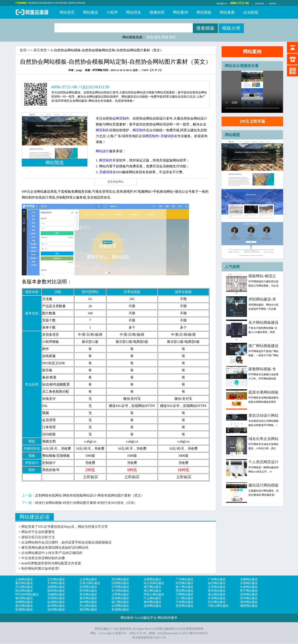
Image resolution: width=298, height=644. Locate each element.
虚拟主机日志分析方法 (38, 537)
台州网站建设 (120, 606)
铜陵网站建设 (249, 606)
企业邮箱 (251, 12)
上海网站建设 (24, 579)
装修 (150, 37)
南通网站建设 (24, 602)
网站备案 (227, 12)
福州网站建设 (217, 583)
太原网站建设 (217, 587)
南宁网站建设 (152, 587)
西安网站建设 (217, 591)
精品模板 (44, 3)
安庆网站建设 (120, 579)
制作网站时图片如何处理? (40, 569)
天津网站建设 (56, 583)
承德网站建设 (120, 610)
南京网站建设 (24, 591)
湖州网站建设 (249, 602)
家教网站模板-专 (262, 369)
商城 (165, 37)
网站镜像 (81, 3)
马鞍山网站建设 (218, 606)
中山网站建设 (152, 598)
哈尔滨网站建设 (154, 583)
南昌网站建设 (56, 591)
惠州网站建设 (88, 598)
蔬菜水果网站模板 (263, 392)
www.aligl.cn (107, 633)
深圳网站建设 (249, 594)
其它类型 (40, 50)
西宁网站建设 (249, 591)
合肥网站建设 (152, 579)
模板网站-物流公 (262, 276)
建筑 (157, 37)
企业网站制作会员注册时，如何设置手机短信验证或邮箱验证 (67, 542)
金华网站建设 (56, 606)
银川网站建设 (184, 587)
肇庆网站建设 (24, 598)
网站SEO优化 (54, 3)
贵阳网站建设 (184, 591)
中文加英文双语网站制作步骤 (43, 558)
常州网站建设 (217, 598)
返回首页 (273, 4)
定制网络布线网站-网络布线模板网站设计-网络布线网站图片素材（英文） (90, 495)
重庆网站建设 (24, 583)
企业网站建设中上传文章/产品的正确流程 (52, 553)
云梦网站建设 (120, 594)
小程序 (112, 12)
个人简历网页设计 (263, 462)
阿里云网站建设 (154, 594)
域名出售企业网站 (263, 439)
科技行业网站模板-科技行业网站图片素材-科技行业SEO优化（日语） (86, 503)
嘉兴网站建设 (24, 606)
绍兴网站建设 (217, 602)
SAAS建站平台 (146, 618)
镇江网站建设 (120, 602)
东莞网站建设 (56, 598)
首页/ (23, 50)
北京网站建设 (56, 579)
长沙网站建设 (120, 591)
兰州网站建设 (120, 587)
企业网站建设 (88, 579)
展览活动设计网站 (263, 416)
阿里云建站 (32, 13)
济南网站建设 (249, 583)
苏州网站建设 (249, 598)
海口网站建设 (152, 591)
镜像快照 (157, 12)
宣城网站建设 (24, 610)
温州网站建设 (152, 606)
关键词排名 (72, 3)
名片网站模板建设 (263, 323)
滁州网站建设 (88, 610)
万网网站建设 (184, 594)
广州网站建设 (217, 579)
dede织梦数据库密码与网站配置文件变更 (51, 563)
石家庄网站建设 (90, 583)
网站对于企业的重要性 (38, 532)
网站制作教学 (168, 618)
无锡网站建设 (56, 594)
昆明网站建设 (88, 587)
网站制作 (127, 618)
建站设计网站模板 (263, 485)
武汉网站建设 (24, 587)
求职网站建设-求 (262, 299)
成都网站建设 (56, 587)
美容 (173, 37)
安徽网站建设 (249, 579)
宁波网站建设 (184, 602)
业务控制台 (260, 4)
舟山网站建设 (88, 606)
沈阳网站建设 (120, 583)
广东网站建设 (184, 579)
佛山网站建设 (217, 594)
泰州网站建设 (152, 602)
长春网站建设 (249, 587)
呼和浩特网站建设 (27, 594)
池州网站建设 (56, 610)
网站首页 (67, 12)
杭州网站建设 (184, 583)
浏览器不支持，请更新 (252, 92)
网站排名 (134, 12)
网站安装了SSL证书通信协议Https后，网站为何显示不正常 (65, 527)
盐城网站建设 (56, 602)
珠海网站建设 (120, 598)
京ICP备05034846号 (195, 633)
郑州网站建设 (88, 591)
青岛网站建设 (88, 594)
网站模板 (63, 3)
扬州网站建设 (88, 602)
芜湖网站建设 (184, 606)
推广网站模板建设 (263, 346)
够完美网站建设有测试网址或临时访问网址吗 (55, 548)
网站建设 (220, 4)
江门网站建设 (184, 598)
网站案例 (180, 12)
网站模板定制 (34, 3)
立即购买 (91, 477)
